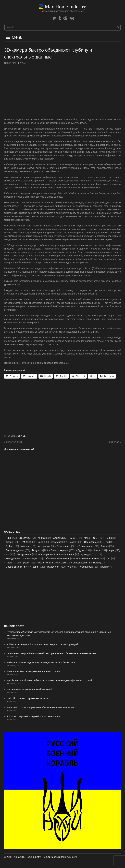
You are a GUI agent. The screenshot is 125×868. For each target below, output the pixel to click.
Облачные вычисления (57, 559)
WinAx (23, 63)
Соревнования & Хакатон (86, 563)
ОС (109, 559)
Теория (35, 567)
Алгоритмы (44, 546)
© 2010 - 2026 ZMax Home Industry (22, 857)
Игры (112, 550)
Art (85, 538)
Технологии (53, 567)
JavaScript (56, 542)
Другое (22, 436)
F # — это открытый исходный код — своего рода (33, 716)
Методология (13, 559)
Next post (113, 442)
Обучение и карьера (88, 559)
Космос (70, 554)
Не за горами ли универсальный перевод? (30, 689)
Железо (97, 550)
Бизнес (105, 546)
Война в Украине (59, 550)
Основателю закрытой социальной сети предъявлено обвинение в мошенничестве (51, 653)
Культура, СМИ (89, 554)
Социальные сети (15, 567)
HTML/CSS (26, 542)
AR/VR (74, 538)
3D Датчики (25, 538)
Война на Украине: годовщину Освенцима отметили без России (41, 662)
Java (41, 542)
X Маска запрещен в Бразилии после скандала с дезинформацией (43, 644)
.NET (9, 538)
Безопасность (86, 546)
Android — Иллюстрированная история (28, 698)
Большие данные (15, 550)
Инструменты (24, 554)
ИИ (8, 554)
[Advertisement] (63, 91)
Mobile (73, 542)
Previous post (14, 442)
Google (10, 542)
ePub (109, 538)
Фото (71, 567)
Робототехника (45, 563)
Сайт (63, 563)
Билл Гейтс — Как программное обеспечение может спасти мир (41, 707)
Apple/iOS (58, 538)
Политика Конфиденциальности (60, 857)
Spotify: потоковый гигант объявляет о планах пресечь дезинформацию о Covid (49, 680)
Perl (108, 542)
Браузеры (37, 550)
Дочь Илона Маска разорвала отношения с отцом (34, 671)
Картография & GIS (50, 554)
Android (42, 538)
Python (10, 546)
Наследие (32, 559)
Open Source (91, 542)
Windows (26, 546)
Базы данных (64, 546)
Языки (103, 567)
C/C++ (96, 538)
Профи (25, 563)
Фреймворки (87, 567)
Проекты (11, 563)
